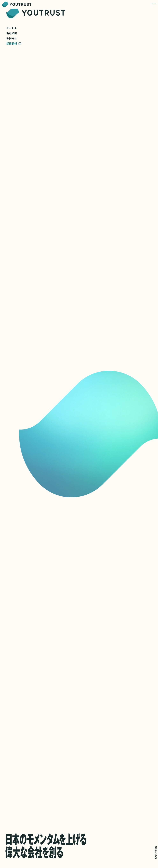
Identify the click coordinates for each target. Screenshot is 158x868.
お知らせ (12, 38)
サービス (12, 28)
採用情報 (14, 43)
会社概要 (12, 33)
